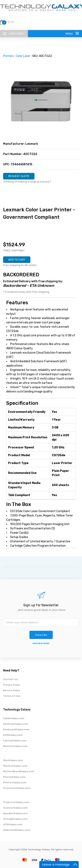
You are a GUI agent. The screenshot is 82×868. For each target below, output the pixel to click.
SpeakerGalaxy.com (15, 813)
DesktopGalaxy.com (16, 724)
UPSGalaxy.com (13, 824)
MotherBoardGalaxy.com (19, 771)
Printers (8, 56)
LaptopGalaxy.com (15, 741)
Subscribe (41, 635)
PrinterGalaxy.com (15, 782)
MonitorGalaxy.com (15, 766)
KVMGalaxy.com (13, 735)
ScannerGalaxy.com (15, 808)
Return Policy (12, 690)
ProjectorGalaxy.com (16, 802)
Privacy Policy (12, 685)
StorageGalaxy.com (15, 819)
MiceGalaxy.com (13, 760)
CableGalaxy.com (14, 718)
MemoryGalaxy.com (15, 746)
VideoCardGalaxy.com (17, 830)
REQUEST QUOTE (19, 176)
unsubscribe (41, 643)
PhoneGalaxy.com (14, 777)
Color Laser (23, 56)
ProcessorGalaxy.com (17, 788)
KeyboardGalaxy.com (16, 729)
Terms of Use (12, 696)
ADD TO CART (17, 260)
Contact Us (10, 679)
